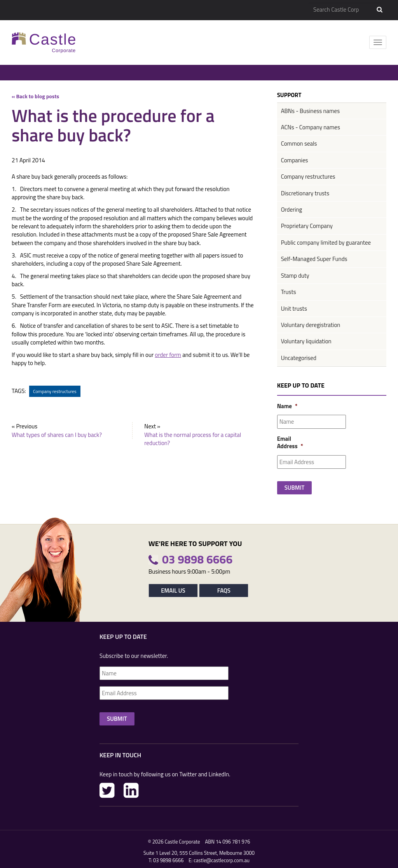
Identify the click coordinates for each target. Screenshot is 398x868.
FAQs (224, 591)
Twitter (107, 790)
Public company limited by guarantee (326, 243)
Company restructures (55, 391)
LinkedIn (131, 790)
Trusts (289, 292)
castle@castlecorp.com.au (222, 860)
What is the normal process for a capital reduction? (193, 439)
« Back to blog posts (35, 96)
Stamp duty (295, 276)
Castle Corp (44, 43)
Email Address (287, 443)
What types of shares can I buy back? (57, 435)
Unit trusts (294, 309)
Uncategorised (299, 358)
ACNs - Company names (311, 127)
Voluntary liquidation (306, 341)
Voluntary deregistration (311, 325)
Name (287, 406)
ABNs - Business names (310, 111)
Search (380, 10)
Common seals (299, 144)
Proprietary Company (307, 226)
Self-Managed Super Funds (314, 259)
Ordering (292, 210)
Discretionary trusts (305, 193)
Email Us (173, 591)
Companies (295, 160)
